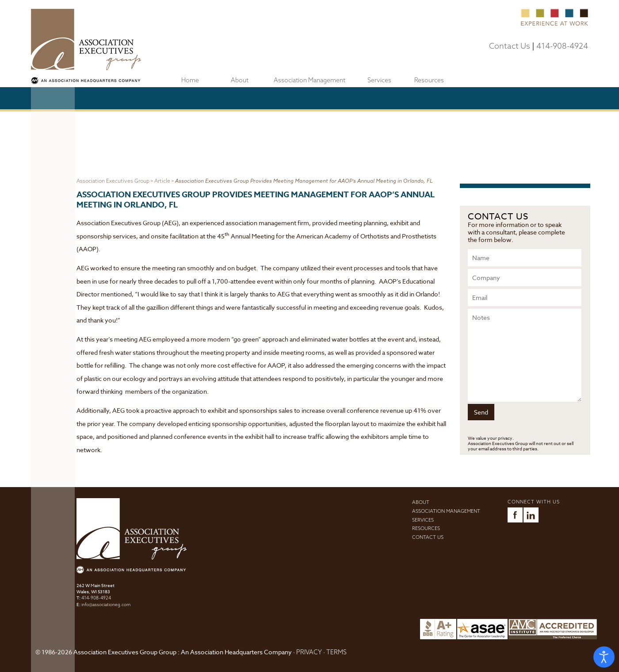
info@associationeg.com (106, 605)
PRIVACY (309, 652)
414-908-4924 (562, 46)
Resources (429, 80)
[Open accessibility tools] (604, 657)
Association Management (309, 80)
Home (190, 80)
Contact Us (510, 46)
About (240, 80)
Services (379, 80)
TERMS (336, 652)
